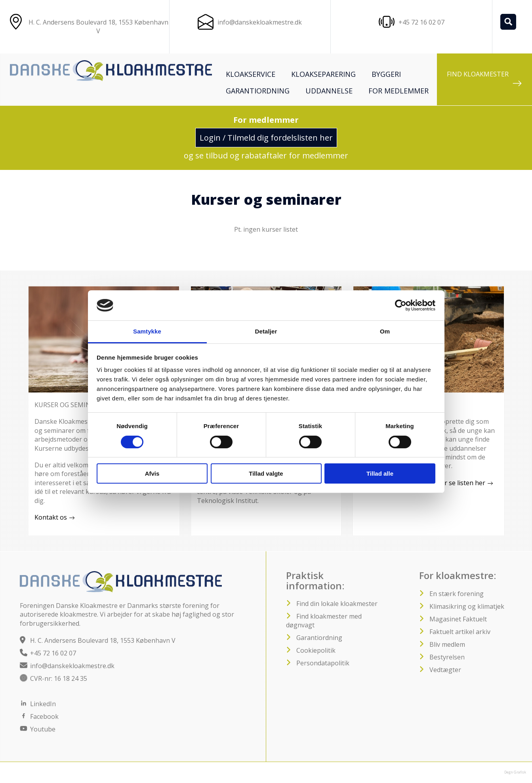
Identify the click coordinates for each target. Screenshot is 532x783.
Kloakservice (251, 74)
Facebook (44, 716)
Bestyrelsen (447, 657)
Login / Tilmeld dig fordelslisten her (266, 138)
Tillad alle (380, 473)
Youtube (43, 729)
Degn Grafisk (515, 772)
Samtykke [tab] (147, 331)
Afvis (152, 473)
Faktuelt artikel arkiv (460, 632)
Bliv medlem (447, 644)
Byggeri (386, 74)
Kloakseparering (323, 74)
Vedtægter (445, 670)
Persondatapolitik (323, 663)
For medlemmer (399, 91)
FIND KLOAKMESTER (484, 79)
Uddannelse (329, 91)
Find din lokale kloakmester (337, 604)
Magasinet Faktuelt (458, 619)
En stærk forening (457, 594)
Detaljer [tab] (266, 331)
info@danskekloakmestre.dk (260, 22)
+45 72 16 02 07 (53, 653)
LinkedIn (43, 704)
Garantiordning (258, 91)
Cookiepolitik (316, 650)
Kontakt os (51, 517)
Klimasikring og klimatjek (467, 606)
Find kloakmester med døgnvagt (324, 621)
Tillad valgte (266, 473)
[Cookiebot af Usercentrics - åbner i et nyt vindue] (401, 305)
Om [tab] (385, 331)
